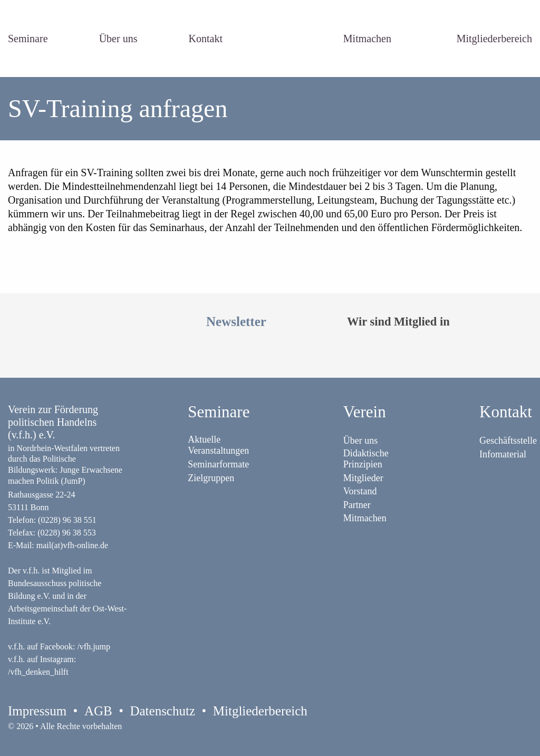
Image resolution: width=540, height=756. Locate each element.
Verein (365, 412)
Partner (357, 505)
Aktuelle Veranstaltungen (218, 445)
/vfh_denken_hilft (38, 672)
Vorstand (360, 491)
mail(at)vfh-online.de (72, 545)
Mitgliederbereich (494, 39)
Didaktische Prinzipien (366, 459)
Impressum (37, 711)
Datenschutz (162, 711)
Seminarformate (218, 464)
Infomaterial (503, 454)
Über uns (118, 39)
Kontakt (206, 39)
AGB (98, 711)
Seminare (28, 39)
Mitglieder (363, 478)
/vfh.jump (94, 647)
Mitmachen (367, 39)
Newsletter (236, 322)
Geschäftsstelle (508, 441)
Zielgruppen (211, 478)
